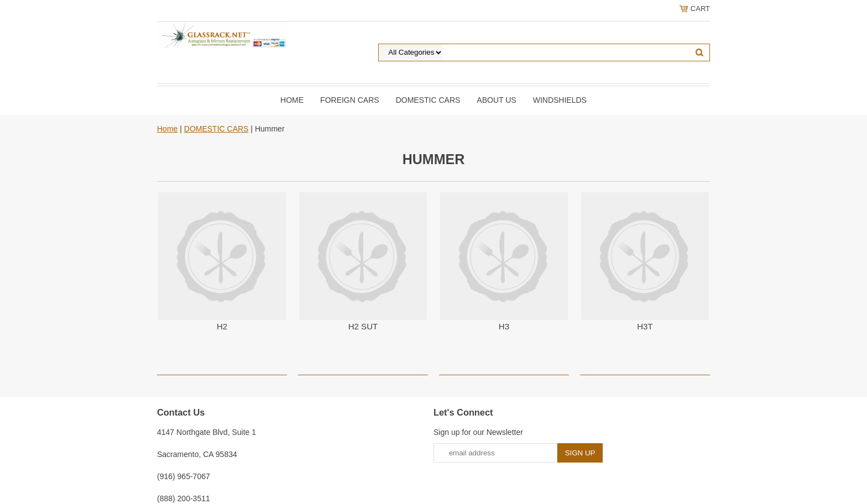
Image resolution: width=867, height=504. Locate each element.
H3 (504, 326)
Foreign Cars (350, 100)
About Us (496, 100)
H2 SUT (363, 326)
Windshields (560, 100)
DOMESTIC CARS (428, 100)
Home (292, 100)
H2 (222, 326)
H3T (645, 326)
